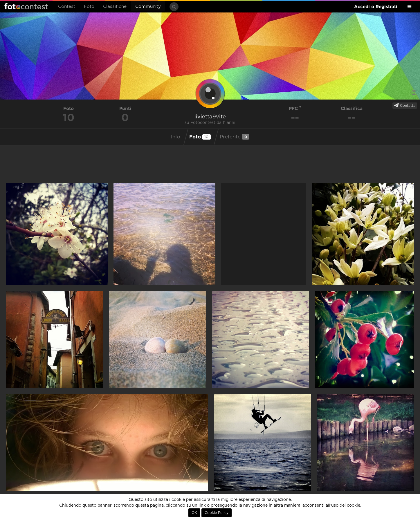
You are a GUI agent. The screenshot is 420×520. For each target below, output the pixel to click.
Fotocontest (26, 6)
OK (194, 513)
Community (148, 7)
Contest (67, 7)
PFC (295, 108)
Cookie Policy (217, 513)
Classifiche (115, 7)
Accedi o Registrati (376, 7)
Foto (89, 7)
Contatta (405, 105)
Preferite (234, 137)
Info (176, 137)
